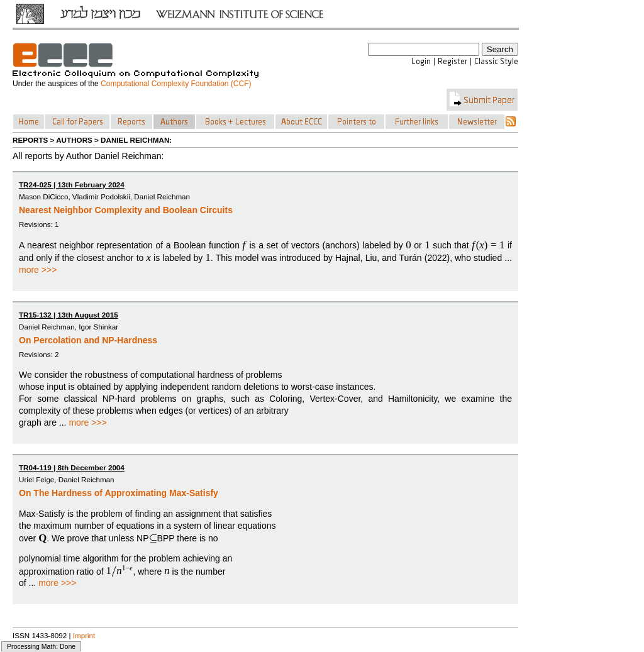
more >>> (38, 270)
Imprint (84, 635)
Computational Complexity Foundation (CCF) (176, 84)
